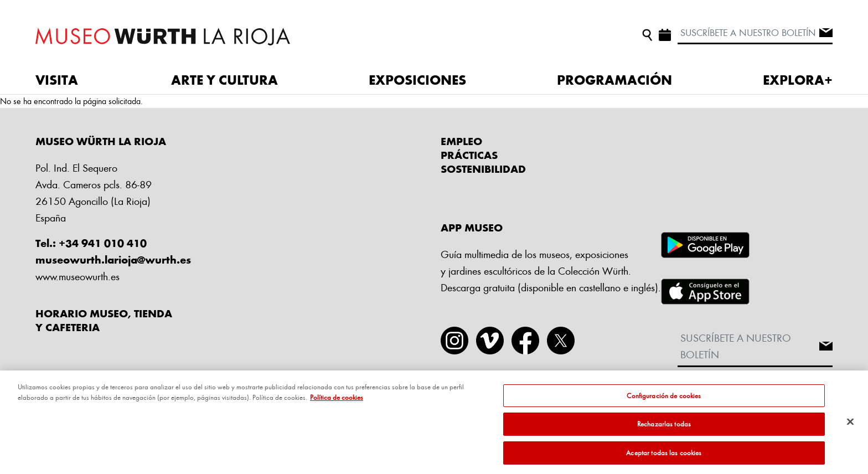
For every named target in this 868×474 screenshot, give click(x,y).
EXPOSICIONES (417, 80)
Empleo (461, 141)
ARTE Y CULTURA (224, 80)
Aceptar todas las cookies (664, 457)
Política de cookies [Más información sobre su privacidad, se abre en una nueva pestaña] (337, 401)
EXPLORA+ (798, 80)
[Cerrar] (850, 426)
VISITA (57, 80)
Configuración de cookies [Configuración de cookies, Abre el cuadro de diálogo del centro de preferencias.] (664, 400)
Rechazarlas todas (664, 428)
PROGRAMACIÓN (614, 80)
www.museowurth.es (77, 276)
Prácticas (469, 155)
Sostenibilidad (483, 169)
